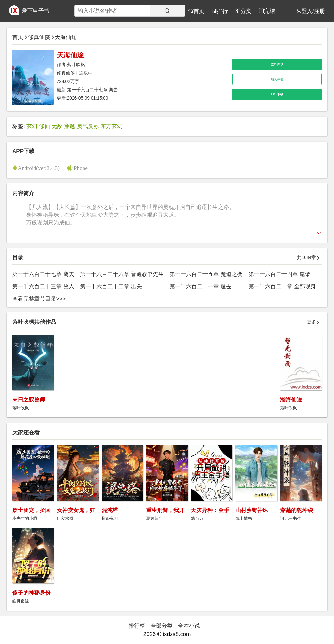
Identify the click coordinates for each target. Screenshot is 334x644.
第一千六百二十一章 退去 (201, 286)
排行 (222, 11)
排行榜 (137, 626)
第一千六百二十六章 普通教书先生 (122, 274)
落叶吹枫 (76, 65)
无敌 (57, 126)
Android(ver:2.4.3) (39, 168)
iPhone (80, 168)
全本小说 (189, 626)
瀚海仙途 (291, 400)
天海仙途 (66, 37)
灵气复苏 (88, 126)
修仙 (44, 126)
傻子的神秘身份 (31, 593)
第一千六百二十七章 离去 (93, 90)
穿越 (70, 126)
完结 (270, 11)
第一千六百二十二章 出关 (111, 286)
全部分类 (162, 626)
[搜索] (167, 11)
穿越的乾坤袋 (297, 510)
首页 (199, 11)
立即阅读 (277, 64)
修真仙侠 (39, 37)
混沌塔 (110, 510)
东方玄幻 (112, 126)
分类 (246, 11)
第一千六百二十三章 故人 (43, 286)
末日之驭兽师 (29, 400)
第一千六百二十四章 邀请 (280, 274)
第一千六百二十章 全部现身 (282, 286)
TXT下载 (277, 94)
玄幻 (32, 126)
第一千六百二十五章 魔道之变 (206, 274)
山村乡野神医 (252, 510)
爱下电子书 (36, 11)
